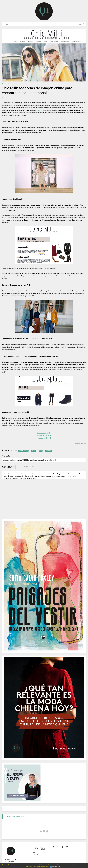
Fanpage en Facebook (44, 436)
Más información (56, 867)
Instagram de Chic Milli (44, 438)
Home (4, 84)
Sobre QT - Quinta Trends (43, 848)
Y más (62, 867)
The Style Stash (41, 110)
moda (20, 84)
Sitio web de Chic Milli (44, 433)
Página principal (36, 848)
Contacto (43, 853)
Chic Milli (15, 113)
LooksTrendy (29, 108)
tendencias (12, 84)
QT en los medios (36, 854)
